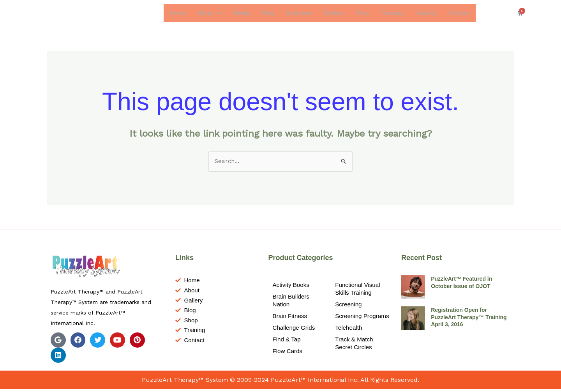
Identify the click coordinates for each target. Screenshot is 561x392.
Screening (349, 305)
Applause (299, 13)
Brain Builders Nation (292, 301)
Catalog (426, 13)
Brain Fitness (290, 317)
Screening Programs (349, 321)
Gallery (333, 13)
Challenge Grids (295, 329)
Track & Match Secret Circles (355, 352)
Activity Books (292, 286)
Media (242, 13)
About (209, 13)
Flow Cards (288, 352)
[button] (209, 13)
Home (177, 13)
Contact (459, 13)
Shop (362, 13)
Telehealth (349, 337)
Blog (268, 13)
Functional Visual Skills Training (359, 290)
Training (392, 13)
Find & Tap (287, 340)
